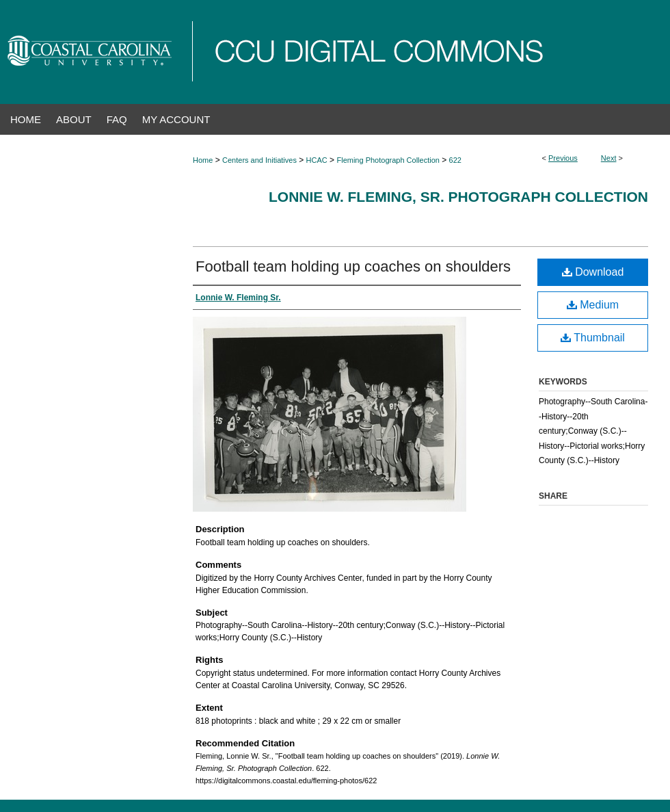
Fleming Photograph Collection (388, 160)
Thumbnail (593, 338)
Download (593, 272)
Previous (563, 158)
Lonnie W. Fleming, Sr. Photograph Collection (458, 197)
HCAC (317, 160)
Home (203, 160)
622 (455, 160)
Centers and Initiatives (259, 160)
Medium (593, 305)
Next (609, 158)
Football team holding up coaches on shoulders (353, 266)
